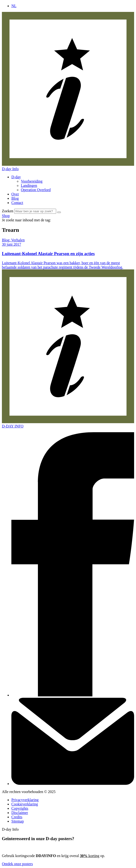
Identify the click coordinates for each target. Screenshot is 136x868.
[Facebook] (73, 695)
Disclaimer (20, 813)
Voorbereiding (32, 181)
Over (15, 194)
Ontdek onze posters (17, 864)
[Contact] (73, 784)
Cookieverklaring (25, 804)
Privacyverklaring (25, 800)
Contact (17, 203)
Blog (15, 198)
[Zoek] (59, 212)
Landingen (29, 186)
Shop (6, 216)
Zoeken (8, 211)
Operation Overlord (36, 190)
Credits (17, 817)
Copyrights (20, 808)
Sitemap (18, 821)
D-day (16, 177)
